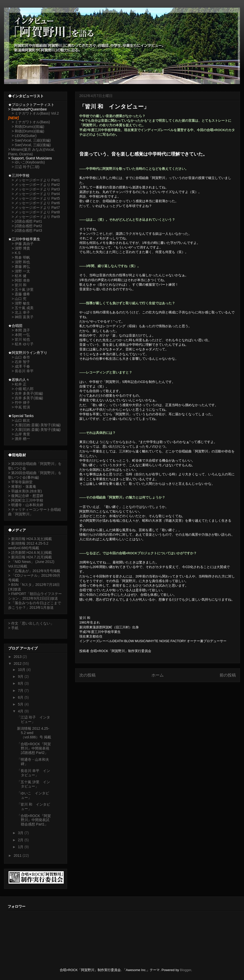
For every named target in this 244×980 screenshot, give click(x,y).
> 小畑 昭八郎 (23, 389)
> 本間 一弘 (21, 335)
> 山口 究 (19, 299)
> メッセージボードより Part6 (36, 203)
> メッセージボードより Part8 (36, 212)
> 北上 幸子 (21, 312)
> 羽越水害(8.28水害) (25, 491)
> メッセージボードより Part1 (36, 180)
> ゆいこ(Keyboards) (28, 162)
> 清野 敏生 (21, 303)
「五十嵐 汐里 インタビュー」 (34, 784)
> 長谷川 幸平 (23, 371)
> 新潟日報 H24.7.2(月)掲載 (30, 557)
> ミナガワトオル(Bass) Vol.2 (35, 113)
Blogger (186, 970)
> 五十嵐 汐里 (23, 289)
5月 (21, 704)
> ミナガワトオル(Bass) (31, 122)
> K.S (16, 253)
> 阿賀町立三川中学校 (26, 500)
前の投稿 (228, 675)
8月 (21, 683)
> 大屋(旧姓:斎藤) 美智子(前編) (36, 425)
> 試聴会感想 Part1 (27, 221)
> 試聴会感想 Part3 (27, 230)
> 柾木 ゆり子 (23, 344)
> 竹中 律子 (21, 403)
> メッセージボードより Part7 (36, 208)
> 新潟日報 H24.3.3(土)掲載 (30, 539)
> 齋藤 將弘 (21, 267)
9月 (21, 677)
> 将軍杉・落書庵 (22, 487)
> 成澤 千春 (21, 366)
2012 (18, 664)
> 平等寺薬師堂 (20, 482)
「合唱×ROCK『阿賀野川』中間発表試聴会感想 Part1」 (34, 820)
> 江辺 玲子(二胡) (26, 167)
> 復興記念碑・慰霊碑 (26, 496)
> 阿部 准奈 (21, 280)
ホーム (158, 675)
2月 (21, 840)
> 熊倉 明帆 (21, 257)
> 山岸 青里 (21, 434)
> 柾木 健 (19, 276)
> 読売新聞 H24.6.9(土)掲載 (30, 553)
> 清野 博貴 (21, 248)
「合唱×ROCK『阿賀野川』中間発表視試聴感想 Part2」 (34, 748)
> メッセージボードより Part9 (36, 217)
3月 (21, 833)
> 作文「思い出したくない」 (31, 623)
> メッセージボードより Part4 (36, 194)
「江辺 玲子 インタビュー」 (34, 719)
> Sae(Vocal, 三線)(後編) (31, 145)
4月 (21, 711)
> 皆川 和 (19, 285)
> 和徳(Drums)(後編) (28, 131)
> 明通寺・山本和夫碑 (26, 505)
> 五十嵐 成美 (23, 308)
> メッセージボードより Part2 (36, 185)
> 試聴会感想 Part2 (27, 226)
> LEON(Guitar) (24, 136)
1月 (21, 847)
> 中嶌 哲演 (21, 407)
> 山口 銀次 (21, 420)
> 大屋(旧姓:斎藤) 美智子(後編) (36, 430)
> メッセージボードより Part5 (36, 198)
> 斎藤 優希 (21, 294)
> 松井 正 (19, 384)
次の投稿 (87, 675)
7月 (21, 691)
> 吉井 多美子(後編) (27, 398)
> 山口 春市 (21, 357)
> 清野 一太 (21, 271)
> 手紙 (13, 628)
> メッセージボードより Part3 (36, 189)
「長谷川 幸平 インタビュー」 (34, 773)
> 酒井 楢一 (21, 439)
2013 (18, 657)
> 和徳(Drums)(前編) (28, 127)
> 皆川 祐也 (21, 339)
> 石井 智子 (21, 362)
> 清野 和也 (21, 262)
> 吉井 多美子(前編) (27, 393)
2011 (18, 855)
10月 (22, 670)
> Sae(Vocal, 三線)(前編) (31, 140)
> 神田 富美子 (23, 317)
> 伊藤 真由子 (23, 244)
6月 (21, 697)
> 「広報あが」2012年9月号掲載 (34, 571)
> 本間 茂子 (21, 330)
